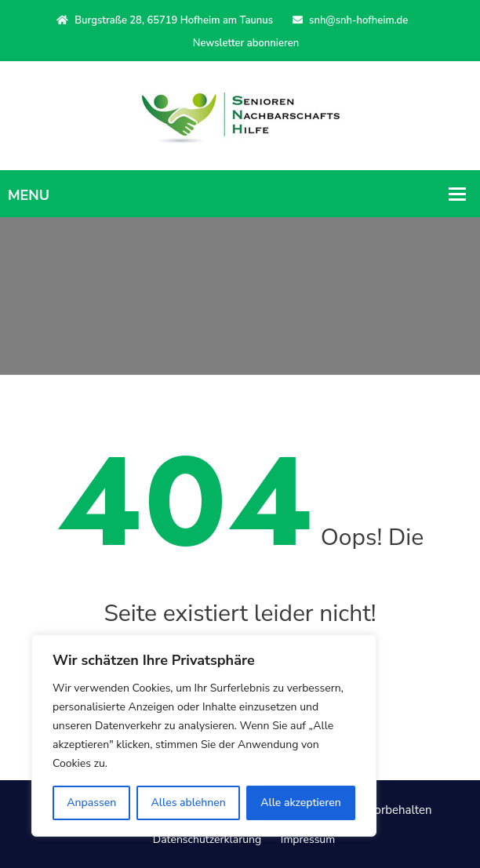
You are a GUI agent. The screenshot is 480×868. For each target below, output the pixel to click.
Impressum (308, 839)
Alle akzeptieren (301, 803)
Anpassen (91, 803)
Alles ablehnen (189, 803)
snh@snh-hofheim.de (351, 20)
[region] (204, 735)
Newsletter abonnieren (246, 43)
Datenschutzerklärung (207, 839)
